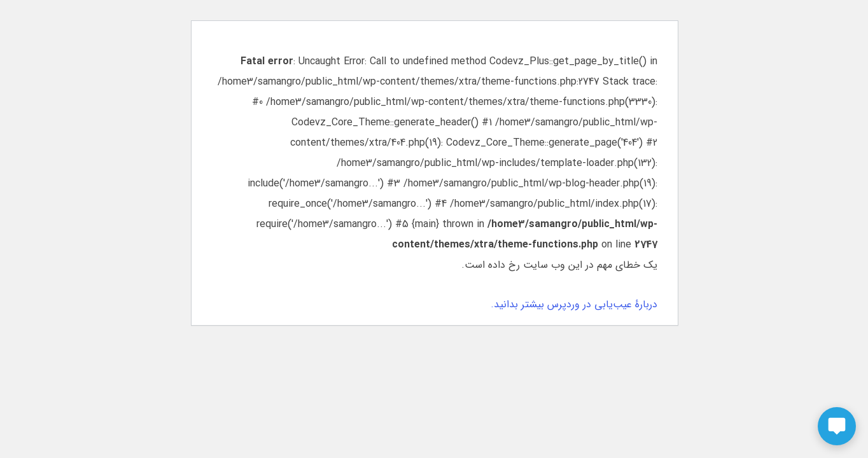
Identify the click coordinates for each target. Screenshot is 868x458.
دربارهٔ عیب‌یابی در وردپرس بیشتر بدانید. (573, 304)
